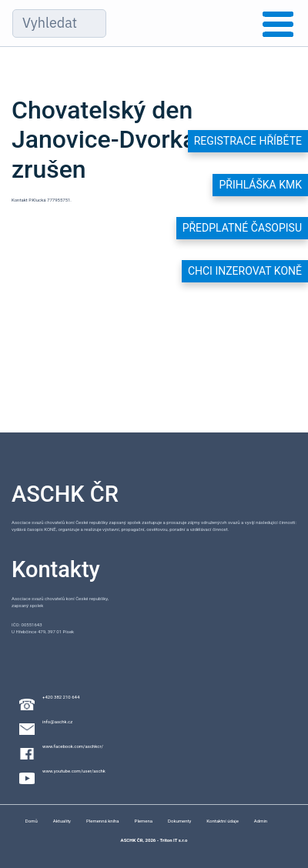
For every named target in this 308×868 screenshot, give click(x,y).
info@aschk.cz (57, 721)
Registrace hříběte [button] (248, 141)
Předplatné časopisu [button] (242, 228)
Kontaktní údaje (223, 821)
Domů (32, 821)
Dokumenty (179, 821)
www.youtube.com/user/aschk (74, 771)
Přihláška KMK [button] (260, 185)
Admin (261, 821)
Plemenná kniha (103, 821)
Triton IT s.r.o (173, 840)
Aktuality (62, 821)
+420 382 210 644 (61, 697)
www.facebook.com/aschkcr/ (73, 746)
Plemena (144, 821)
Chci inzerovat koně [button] (245, 271)
